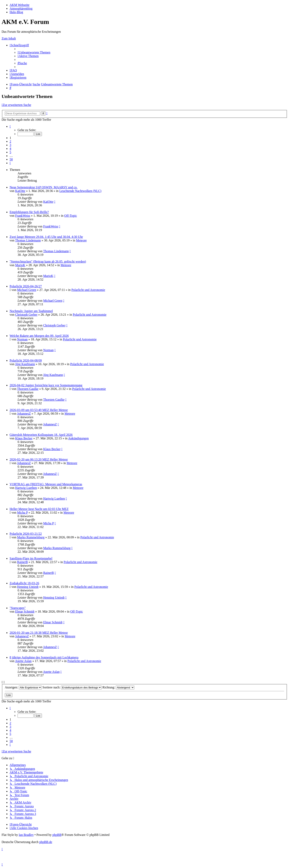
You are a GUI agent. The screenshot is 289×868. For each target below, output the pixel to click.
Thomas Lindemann (28, 240)
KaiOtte (20, 191)
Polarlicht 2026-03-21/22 (26, 534)
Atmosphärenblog (21, 8)
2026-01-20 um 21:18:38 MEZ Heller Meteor (39, 633)
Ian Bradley (26, 835)
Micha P (22, 513)
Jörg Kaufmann (25, 364)
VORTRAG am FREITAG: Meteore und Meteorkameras (46, 484)
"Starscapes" (18, 608)
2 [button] (10, 141)
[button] (10, 126)
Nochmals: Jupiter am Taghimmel (31, 311)
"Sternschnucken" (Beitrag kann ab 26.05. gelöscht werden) (48, 261)
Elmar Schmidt (25, 611)
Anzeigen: (23, 687)
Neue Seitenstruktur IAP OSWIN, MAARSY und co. (44, 187)
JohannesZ (24, 414)
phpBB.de (46, 842)
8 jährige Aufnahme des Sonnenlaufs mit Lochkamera (44, 657)
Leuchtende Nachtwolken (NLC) (80, 191)
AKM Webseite (19, 5)
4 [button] (10, 149)
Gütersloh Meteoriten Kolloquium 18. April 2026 (41, 435)
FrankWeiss (23, 216)
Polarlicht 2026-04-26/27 (26, 286)
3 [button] (10, 145)
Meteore (81, 240)
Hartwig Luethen (26, 488)
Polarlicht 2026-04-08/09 (26, 360)
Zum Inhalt (9, 38)
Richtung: (118, 687)
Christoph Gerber (26, 315)
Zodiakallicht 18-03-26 (24, 583)
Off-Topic (71, 216)
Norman (22, 339)
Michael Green (27, 290)
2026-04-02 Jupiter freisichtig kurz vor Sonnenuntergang (46, 385)
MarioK (20, 265)
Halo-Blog (16, 12)
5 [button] (10, 152)
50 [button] (11, 159)
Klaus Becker (24, 438)
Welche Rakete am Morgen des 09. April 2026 (39, 336)
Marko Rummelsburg (31, 537)
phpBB (57, 835)
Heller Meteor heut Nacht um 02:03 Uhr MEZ (39, 509)
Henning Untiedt (28, 587)
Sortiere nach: (72, 687)
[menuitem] (34, 52)
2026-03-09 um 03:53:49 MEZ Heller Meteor (39, 410)
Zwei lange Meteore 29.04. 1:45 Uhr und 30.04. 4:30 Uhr (46, 237)
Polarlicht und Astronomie (88, 290)
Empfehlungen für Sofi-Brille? (29, 212)
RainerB (22, 562)
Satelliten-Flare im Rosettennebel (31, 558)
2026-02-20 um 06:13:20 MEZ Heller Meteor (39, 459)
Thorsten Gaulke (28, 389)
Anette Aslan (23, 661)
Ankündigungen (78, 438)
